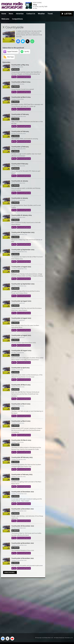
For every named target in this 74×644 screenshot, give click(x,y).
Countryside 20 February (20, 131)
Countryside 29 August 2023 (21, 301)
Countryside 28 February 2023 (22, 457)
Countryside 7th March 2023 (21, 440)
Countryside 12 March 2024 (21, 82)
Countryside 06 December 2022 (23, 526)
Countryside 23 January (20, 198)
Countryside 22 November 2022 (23, 558)
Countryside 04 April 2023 (20, 368)
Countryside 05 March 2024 (21, 97)
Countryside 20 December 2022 (23, 492)
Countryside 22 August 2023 (21, 318)
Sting (35, 5)
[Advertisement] (34, 603)
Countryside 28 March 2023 (21, 385)
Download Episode (24, 77)
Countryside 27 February (20, 114)
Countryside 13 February (20, 147)
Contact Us (31, 14)
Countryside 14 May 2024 (20, 65)
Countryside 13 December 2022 (23, 509)
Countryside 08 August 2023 (21, 351)
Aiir (72, 638)
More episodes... (10, 572)
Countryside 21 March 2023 (21, 404)
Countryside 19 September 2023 (23, 250)
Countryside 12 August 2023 (21, 267)
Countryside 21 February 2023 (22, 474)
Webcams (5, 19)
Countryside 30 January (20, 181)
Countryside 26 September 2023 (23, 232)
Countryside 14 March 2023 (21, 421)
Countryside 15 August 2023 (21, 335)
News (11, 14)
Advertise (20, 14)
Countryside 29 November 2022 (23, 543)
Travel (50, 14)
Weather (41, 14)
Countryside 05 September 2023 (23, 284)
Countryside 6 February (20, 164)
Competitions (17, 19)
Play (15, 77)
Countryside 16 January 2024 (22, 215)
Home (4, 14)
